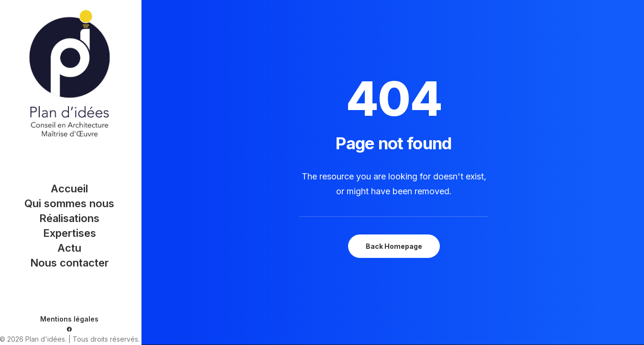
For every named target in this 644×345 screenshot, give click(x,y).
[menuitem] (69, 329)
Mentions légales (69, 319)
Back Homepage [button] (394, 246)
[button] (69, 329)
